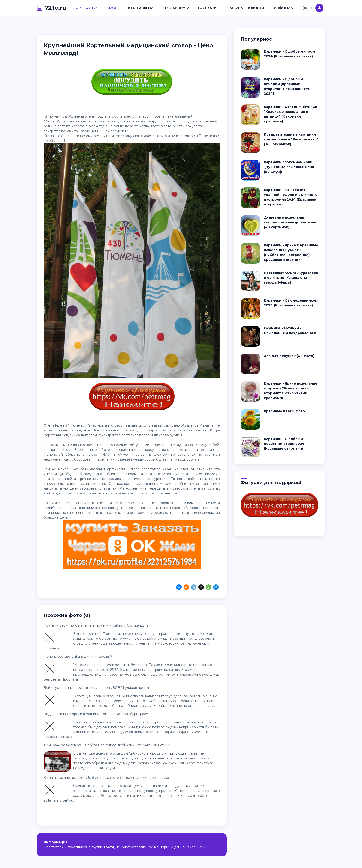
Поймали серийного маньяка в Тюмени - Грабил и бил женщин (96, 625)
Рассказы (208, 8)
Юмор (112, 8)
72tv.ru (52, 8)
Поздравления (141, 8)
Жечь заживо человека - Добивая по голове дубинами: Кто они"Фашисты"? (106, 745)
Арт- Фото (86, 8)
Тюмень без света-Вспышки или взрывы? (78, 657)
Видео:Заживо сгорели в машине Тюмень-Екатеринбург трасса (97, 714)
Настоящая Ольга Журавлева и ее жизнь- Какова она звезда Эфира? (291, 278)
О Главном (175, 8)
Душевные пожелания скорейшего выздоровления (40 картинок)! (291, 222)
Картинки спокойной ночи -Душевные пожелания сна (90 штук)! (289, 167)
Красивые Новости (245, 8)
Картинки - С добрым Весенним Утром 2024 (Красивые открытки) (284, 444)
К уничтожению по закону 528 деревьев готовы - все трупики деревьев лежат (109, 778)
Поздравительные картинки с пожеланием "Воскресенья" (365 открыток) (291, 139)
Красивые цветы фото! (285, 411)
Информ (282, 8)
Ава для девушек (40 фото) (289, 356)
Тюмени (55, 116)
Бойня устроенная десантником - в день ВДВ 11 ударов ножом (96, 688)
